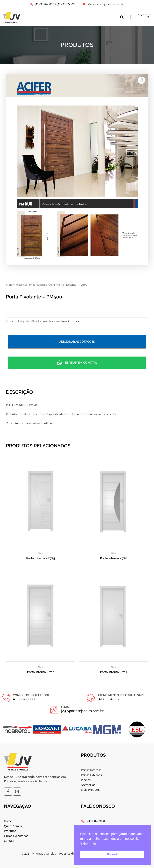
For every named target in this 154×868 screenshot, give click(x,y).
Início (9, 285)
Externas (30, 285)
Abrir (52, 285)
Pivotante (65, 321)
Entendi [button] (112, 854)
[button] (122, 17)
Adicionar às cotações (77, 342)
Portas (19, 285)
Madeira (42, 285)
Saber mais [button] (88, 843)
